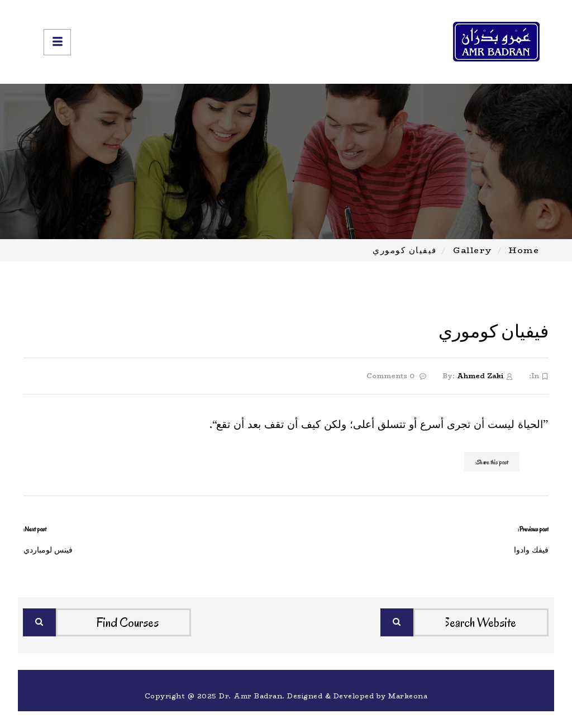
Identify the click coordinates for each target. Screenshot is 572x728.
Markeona (408, 696)
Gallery (473, 250)
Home (524, 250)
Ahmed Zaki (480, 376)
